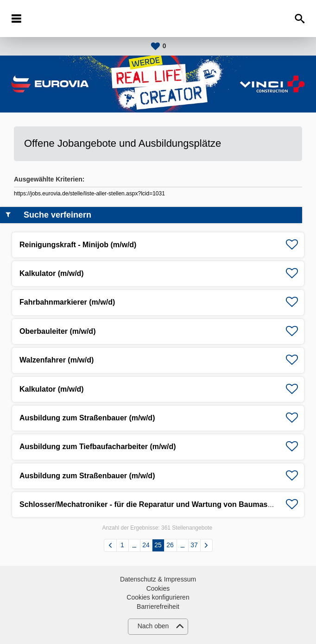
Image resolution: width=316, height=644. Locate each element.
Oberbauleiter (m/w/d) (57, 331)
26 (170, 545)
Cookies (158, 588)
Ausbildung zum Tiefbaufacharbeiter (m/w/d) (98, 447)
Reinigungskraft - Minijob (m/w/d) (78, 245)
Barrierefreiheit (158, 606)
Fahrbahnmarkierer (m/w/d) (67, 302)
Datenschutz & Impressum (158, 579)
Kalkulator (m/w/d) (52, 273)
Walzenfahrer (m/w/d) (57, 360)
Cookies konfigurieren (158, 597)
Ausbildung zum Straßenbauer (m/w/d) (87, 418)
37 (194, 545)
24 (146, 545)
